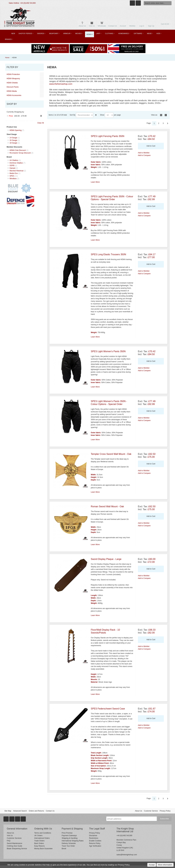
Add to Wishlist (144, 153)
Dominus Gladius (16, 163)
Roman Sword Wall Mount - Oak (107, 506)
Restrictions (94, 838)
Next (168, 123)
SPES (12, 176)
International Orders (42, 838)
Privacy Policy (165, 811)
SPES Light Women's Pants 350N (108, 351)
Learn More (95, 182)
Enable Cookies (95, 841)
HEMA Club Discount (18, 150)
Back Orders (39, 843)
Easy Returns (39, 846)
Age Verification (95, 846)
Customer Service (151, 811)
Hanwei (12, 168)
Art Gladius (14, 160)
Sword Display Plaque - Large (106, 559)
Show (102, 115)
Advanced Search (20, 811)
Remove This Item (41, 116)
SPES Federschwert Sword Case (108, 709)
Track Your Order (68, 846)
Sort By (73, 115)
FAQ (9, 841)
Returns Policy (95, 843)
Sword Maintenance (14, 843)
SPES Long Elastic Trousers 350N (108, 254)
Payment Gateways (69, 836)
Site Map (8, 811)
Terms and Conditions (43, 833)
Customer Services (14, 838)
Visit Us (10, 836)
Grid (161, 115)
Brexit (64, 849)
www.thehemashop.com (61, 84)
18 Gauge (13, 143)
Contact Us (50, 811)
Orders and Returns (36, 811)
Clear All (41, 123)
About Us (138, 811)
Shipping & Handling (70, 838)
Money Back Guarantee (43, 849)
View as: (154, 115)
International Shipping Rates (73, 841)
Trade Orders (39, 841)
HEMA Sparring (16, 130)
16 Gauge (13, 140)
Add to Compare (144, 155)
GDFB (12, 166)
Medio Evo (14, 173)
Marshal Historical (16, 171)
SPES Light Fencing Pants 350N (108, 136)
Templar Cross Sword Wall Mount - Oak (111, 454)
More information (165, 865)
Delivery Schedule (69, 843)
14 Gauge (13, 138)
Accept (152, 865)
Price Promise (67, 833)
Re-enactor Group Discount (20, 153)
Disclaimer (93, 836)
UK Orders (38, 836)
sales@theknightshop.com (127, 855)
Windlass (13, 179)
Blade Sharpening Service (17, 849)
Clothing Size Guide (14, 846)
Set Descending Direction (96, 115)
